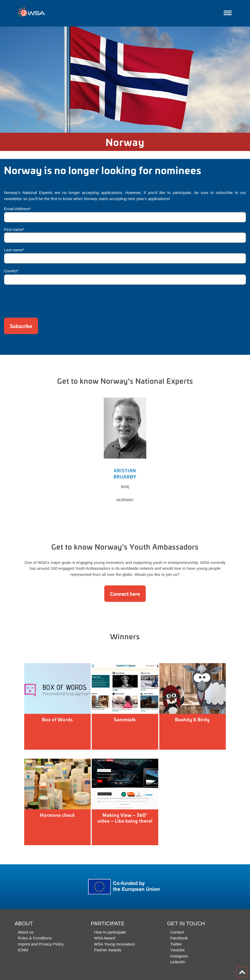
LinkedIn (178, 962)
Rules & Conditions (35, 938)
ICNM (23, 950)
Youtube (178, 950)
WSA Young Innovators (114, 944)
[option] (125, 80)
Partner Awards (108, 950)
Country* (11, 271)
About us (26, 932)
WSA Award (105, 938)
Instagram (179, 956)
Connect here (125, 594)
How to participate (110, 932)
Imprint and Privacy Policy (41, 944)
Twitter (176, 944)
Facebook (179, 938)
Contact (177, 932)
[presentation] (44, 299)
